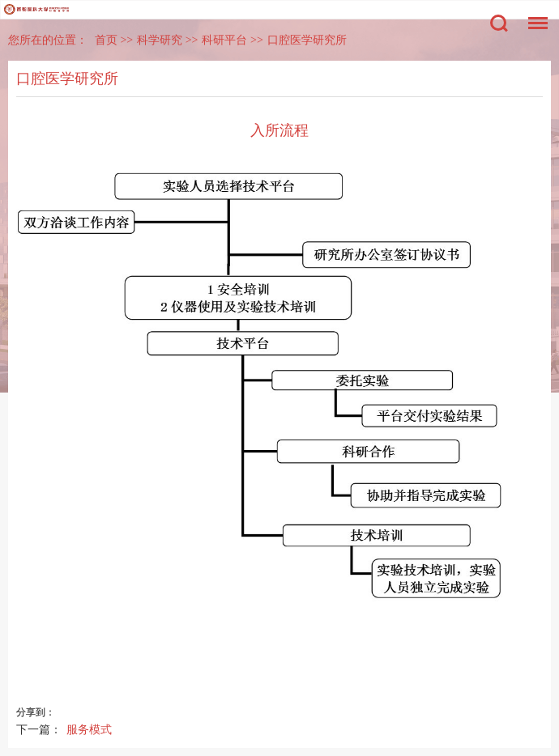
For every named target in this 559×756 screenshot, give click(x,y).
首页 (106, 40)
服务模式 (89, 729)
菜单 (534, 15)
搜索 (499, 23)
